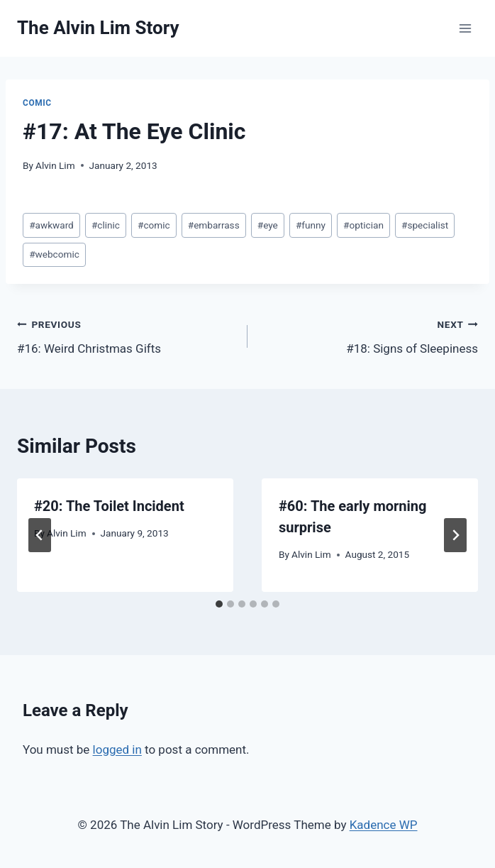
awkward (51, 225)
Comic (37, 103)
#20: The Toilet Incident (109, 506)
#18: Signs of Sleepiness (369, 335)
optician (363, 225)
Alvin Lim (55, 165)
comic (154, 225)
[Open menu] (465, 28)
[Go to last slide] (40, 535)
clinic (106, 225)
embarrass (214, 225)
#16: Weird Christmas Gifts (126, 335)
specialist (425, 225)
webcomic (54, 254)
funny (311, 225)
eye (268, 225)
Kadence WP (384, 825)
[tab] (219, 604)
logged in (117, 749)
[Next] (455, 535)
